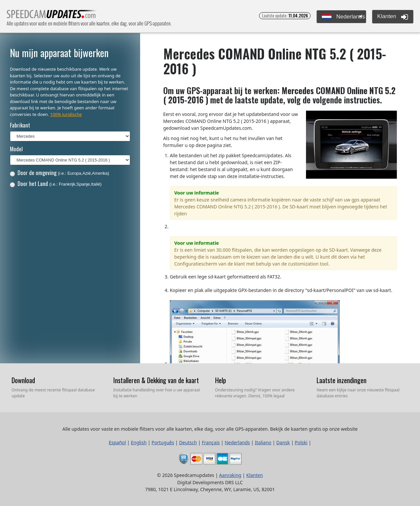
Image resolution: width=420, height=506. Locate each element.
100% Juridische (66, 114)
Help (221, 380)
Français (211, 442)
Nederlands (344, 17)
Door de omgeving (60, 173)
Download (23, 380)
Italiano (263, 442)
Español (117, 442)
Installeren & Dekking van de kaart (156, 380)
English (139, 442)
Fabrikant (20, 125)
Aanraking (230, 475)
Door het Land (56, 183)
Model (16, 149)
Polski (301, 442)
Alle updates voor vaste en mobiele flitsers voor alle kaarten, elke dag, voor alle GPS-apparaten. (52, 16)
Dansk (283, 442)
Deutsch (188, 442)
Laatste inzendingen (342, 380)
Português (163, 442)
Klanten (393, 17)
